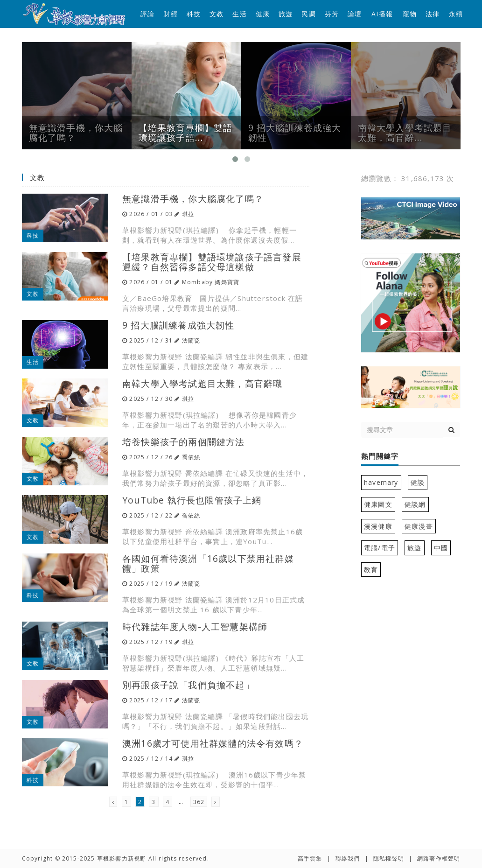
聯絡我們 (348, 858)
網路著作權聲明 (439, 858)
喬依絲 (191, 457)
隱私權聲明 (389, 858)
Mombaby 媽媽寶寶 (211, 282)
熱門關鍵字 (380, 456)
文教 (217, 14)
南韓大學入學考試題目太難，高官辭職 (202, 383)
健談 (418, 482)
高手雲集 (310, 858)
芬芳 (332, 14)
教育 (371, 570)
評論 (147, 14)
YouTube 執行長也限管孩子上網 (192, 500)
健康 (263, 14)
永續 (456, 14)
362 (199, 802)
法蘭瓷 (191, 340)
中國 (441, 548)
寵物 (410, 14)
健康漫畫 (419, 526)
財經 (170, 14)
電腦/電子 (380, 548)
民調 (308, 14)
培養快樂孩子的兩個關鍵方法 (184, 442)
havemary (381, 482)
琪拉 (188, 214)
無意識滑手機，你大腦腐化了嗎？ (193, 199)
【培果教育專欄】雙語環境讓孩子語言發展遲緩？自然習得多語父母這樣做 (212, 262)
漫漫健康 (378, 526)
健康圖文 (378, 504)
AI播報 (382, 14)
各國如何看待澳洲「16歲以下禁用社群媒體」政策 (208, 563)
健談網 (415, 504)
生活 (239, 14)
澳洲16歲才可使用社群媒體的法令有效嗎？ (213, 743)
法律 (433, 14)
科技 (194, 14)
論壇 (355, 14)
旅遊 (286, 14)
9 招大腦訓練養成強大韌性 (178, 325)
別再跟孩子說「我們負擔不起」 (188, 685)
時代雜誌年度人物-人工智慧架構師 (195, 626)
